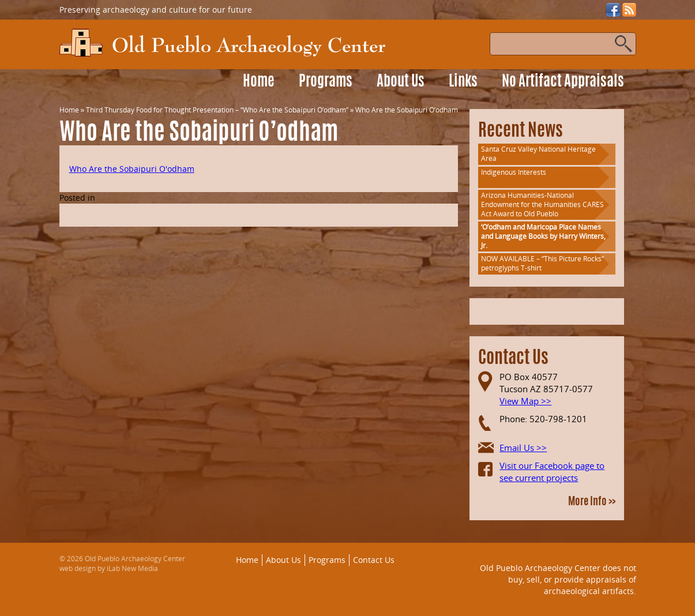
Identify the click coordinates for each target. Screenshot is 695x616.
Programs (326, 82)
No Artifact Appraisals (563, 82)
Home (259, 82)
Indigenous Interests (514, 172)
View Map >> (525, 401)
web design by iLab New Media (109, 568)
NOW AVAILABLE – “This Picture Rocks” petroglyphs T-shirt (542, 263)
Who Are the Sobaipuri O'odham (132, 169)
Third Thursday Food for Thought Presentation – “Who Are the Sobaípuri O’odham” (217, 110)
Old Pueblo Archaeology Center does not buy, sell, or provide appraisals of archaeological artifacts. (558, 579)
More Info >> (592, 502)
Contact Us (374, 560)
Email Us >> (523, 448)
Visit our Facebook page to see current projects (552, 472)
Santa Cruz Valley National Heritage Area (538, 154)
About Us (401, 82)
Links (463, 82)
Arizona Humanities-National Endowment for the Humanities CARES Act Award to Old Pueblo (542, 204)
